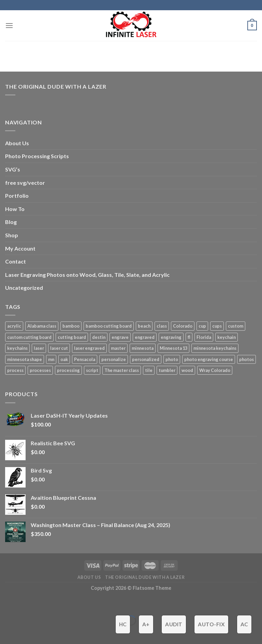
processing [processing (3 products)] (68, 370)
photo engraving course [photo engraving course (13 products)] (209, 359)
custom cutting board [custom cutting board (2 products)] (29, 337)
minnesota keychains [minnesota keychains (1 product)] (215, 348)
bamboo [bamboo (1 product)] (71, 326)
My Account (20, 248)
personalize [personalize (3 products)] (114, 359)
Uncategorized (24, 288)
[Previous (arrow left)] (7, 632)
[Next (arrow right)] (26, 632)
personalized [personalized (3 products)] (146, 359)
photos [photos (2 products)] (246, 359)
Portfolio (17, 196)
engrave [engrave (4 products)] (120, 337)
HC (123, 624)
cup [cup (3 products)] (202, 326)
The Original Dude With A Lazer (56, 86)
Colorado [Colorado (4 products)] (183, 326)
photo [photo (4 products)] (172, 359)
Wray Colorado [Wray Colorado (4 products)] (215, 370)
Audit (174, 624)
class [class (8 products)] (162, 326)
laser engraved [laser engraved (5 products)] (89, 348)
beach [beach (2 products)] (144, 326)
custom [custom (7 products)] (236, 326)
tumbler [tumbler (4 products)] (167, 370)
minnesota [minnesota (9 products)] (143, 348)
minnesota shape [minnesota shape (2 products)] (25, 359)
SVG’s (13, 169)
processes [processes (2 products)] (40, 370)
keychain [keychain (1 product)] (227, 337)
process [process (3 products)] (15, 370)
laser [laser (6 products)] (39, 348)
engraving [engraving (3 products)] (171, 337)
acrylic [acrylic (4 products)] (14, 326)
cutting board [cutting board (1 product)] (72, 337)
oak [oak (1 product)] (64, 359)
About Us (17, 143)
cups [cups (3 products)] (217, 326)
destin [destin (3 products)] (99, 337)
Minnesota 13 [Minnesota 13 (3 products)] (173, 348)
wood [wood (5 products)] (187, 370)
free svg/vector (25, 183)
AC (244, 624)
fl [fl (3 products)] (189, 337)
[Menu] (9, 25)
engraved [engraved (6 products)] (145, 337)
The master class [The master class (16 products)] (122, 370)
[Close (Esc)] (7, 604)
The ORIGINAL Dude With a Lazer (145, 577)
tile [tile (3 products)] (149, 370)
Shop (12, 235)
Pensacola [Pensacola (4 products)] (85, 359)
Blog (11, 222)
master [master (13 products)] (118, 348)
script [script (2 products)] (92, 370)
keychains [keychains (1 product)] (17, 348)
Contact (16, 261)
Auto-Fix (211, 624)
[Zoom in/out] (26, 604)
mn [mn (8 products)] (51, 359)
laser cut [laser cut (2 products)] (59, 348)
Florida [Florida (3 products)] (204, 337)
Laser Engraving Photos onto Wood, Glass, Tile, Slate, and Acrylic (87, 275)
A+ (146, 624)
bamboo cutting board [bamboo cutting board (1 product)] (109, 326)
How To (15, 209)
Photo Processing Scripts (37, 156)
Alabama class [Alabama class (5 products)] (42, 326)
